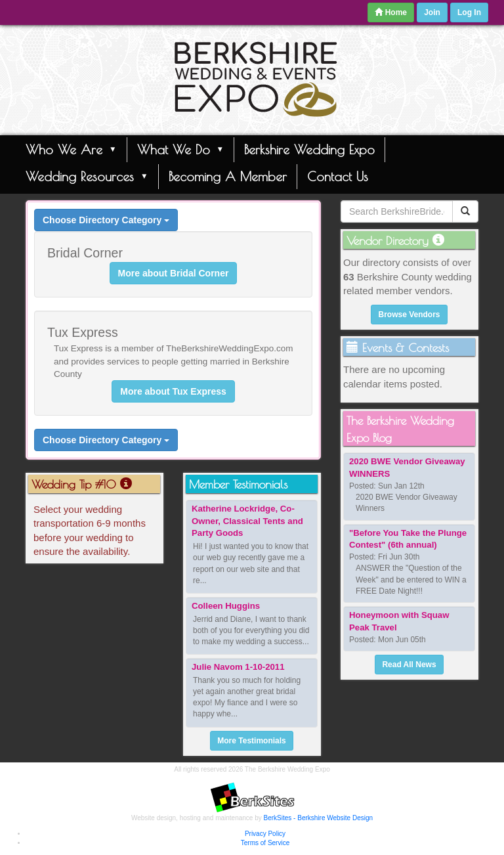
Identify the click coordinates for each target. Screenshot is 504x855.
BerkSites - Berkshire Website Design (319, 818)
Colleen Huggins (226, 606)
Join (432, 12)
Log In (469, 12)
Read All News (409, 665)
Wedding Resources (87, 176)
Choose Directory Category (106, 220)
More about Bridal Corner (174, 273)
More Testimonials (251, 741)
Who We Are (71, 149)
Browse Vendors (409, 315)
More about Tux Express (173, 391)
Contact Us (338, 176)
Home (391, 12)
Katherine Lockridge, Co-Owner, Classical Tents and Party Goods (247, 521)
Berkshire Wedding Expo (309, 149)
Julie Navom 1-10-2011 (238, 667)
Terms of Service (265, 843)
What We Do (181, 149)
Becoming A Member (228, 176)
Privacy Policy (265, 834)
